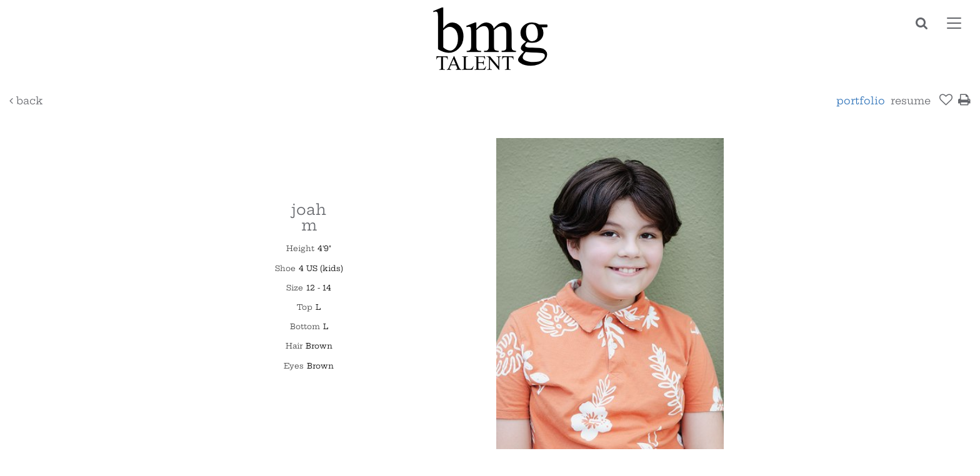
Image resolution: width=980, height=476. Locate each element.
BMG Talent (490, 39)
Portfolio (861, 101)
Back (26, 101)
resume (911, 101)
